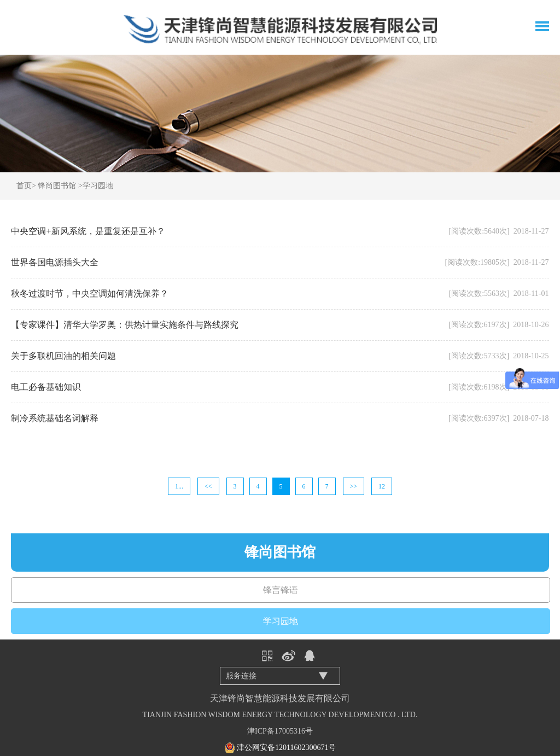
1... (179, 486)
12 (382, 486)
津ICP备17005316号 (280, 731)
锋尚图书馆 (57, 186)
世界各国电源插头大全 (55, 262)
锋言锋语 (281, 590)
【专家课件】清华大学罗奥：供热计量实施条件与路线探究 (125, 325)
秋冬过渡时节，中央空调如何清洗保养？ (90, 293)
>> (354, 486)
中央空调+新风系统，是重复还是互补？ (88, 231)
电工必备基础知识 (46, 387)
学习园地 (98, 186)
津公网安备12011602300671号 (286, 748)
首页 (24, 186)
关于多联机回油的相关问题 (63, 356)
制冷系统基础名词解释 (55, 418)
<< (208, 486)
